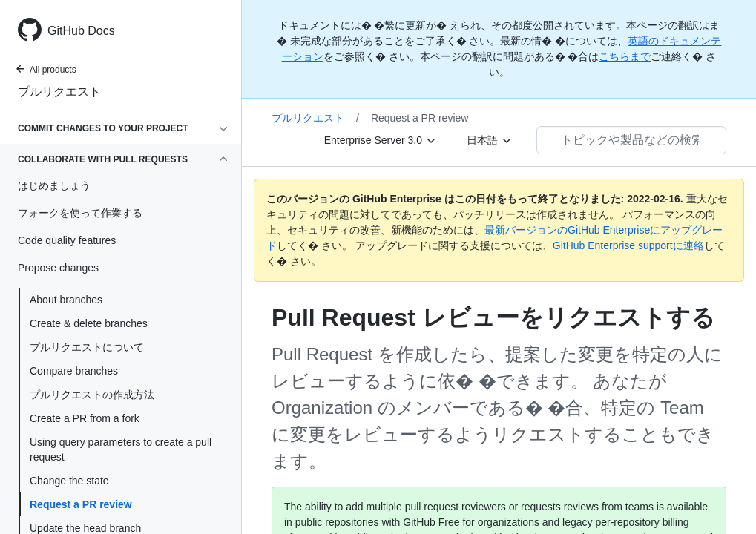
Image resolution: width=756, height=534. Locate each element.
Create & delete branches (89, 323)
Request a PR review (81, 504)
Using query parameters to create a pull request (121, 449)
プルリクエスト (59, 92)
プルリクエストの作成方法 (92, 395)
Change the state (69, 481)
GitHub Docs (81, 31)
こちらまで (625, 56)
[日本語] (490, 140)
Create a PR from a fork (85, 418)
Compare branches (74, 371)
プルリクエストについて (87, 347)
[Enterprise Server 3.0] (381, 140)
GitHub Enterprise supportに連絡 (628, 245)
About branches (66, 300)
